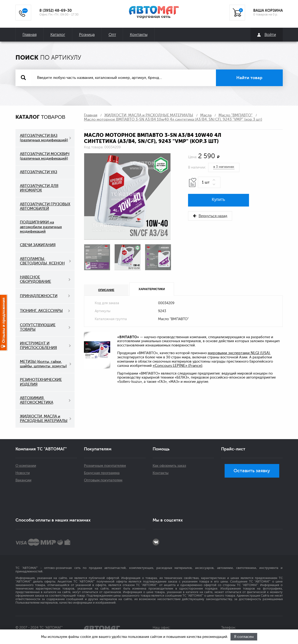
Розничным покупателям (105, 466)
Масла (206, 115)
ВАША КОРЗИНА (268, 11)
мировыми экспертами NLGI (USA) (239, 353)
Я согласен (244, 637)
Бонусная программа (102, 473)
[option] (127, 196)
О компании (26, 466)
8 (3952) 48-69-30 (56, 11)
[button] (215, 180)
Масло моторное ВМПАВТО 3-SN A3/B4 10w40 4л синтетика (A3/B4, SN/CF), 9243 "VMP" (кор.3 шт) (173, 119)
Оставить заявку (252, 471)
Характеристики (152, 289)
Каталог (58, 35)
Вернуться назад (210, 216)
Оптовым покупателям (103, 480)
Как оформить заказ (169, 466)
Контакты (139, 35)
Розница (87, 35)
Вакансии (23, 480)
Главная (30, 35)
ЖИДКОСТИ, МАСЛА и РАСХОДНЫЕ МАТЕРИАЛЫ (149, 115)
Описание (106, 290)
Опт (112, 35)
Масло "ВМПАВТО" (236, 115)
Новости (23, 473)
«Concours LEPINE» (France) (177, 366)
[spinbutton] (209, 182)
